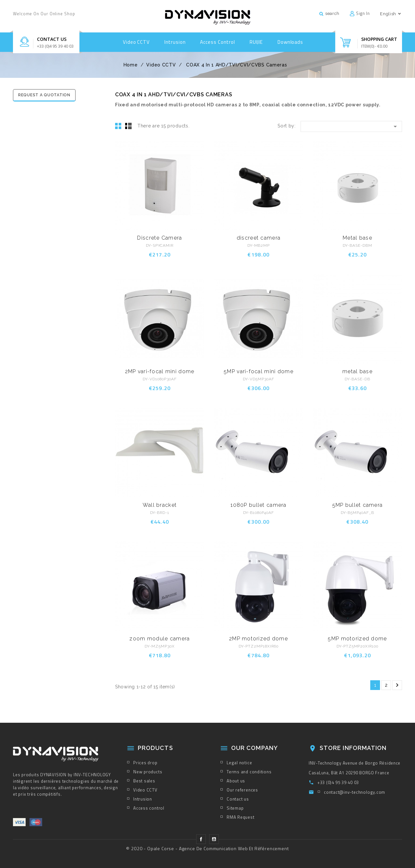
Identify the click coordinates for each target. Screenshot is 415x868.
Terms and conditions (249, 772)
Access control (218, 42)
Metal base (357, 238)
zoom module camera (160, 639)
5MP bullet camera (358, 505)
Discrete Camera (160, 238)
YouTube (214, 839)
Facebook (201, 839)
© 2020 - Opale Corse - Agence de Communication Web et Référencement (207, 848)
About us (236, 781)
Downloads (290, 42)
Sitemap (235, 808)
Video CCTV (136, 42)
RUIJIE (256, 42)
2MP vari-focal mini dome (160, 371)
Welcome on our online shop (44, 14)
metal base (357, 371)
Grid (118, 126)
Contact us (52, 39)
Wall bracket (160, 505)
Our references (242, 790)
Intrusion (175, 42)
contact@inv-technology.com (355, 792)
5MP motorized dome (357, 639)
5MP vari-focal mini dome (259, 371)
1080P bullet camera (258, 505)
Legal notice (239, 763)
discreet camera (259, 238)
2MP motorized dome (259, 639)
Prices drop (145, 763)
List (128, 126)
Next (397, 685)
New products (148, 772)
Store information (353, 748)
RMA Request (241, 817)
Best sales (144, 781)
